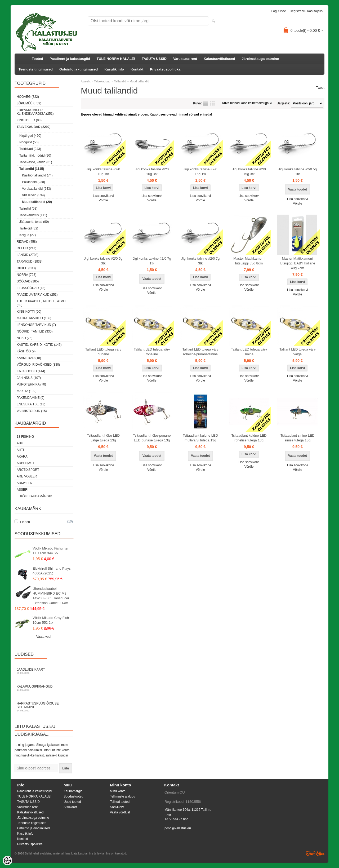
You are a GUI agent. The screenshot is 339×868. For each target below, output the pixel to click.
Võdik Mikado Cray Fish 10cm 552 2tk (51, 620)
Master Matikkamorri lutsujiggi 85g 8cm (249, 261)
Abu (20, 443)
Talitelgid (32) (29, 228)
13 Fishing (25, 437)
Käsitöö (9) (26, 351)
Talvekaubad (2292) (34, 127)
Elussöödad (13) (31, 288)
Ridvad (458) (27, 242)
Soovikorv (117, 807)
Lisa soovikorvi (103, 196)
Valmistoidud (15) (32, 411)
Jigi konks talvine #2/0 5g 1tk (298, 172)
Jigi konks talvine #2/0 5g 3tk (103, 261)
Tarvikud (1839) (30, 262)
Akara (22, 457)
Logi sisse (279, 11)
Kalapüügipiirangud (44, 688)
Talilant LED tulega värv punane (103, 352)
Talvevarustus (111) (33, 215)
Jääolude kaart (44, 671)
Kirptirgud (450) (30, 136)
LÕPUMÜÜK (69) (29, 103)
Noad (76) (24, 338)
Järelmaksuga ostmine (260, 59)
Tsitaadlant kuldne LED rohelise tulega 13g (249, 438)
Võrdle (103, 200)
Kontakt (137, 69)
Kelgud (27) (28, 235)
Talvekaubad (102, 81)
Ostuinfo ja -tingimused (79, 69)
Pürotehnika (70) (31, 384)
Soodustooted (73, 796)
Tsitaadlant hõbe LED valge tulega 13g (103, 438)
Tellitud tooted (120, 802)
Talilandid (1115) (32, 169)
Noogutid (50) (29, 142)
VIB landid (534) (33, 195)
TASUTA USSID (154, 59)
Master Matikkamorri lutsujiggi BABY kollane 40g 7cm (298, 263)
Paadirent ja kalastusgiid (70, 59)
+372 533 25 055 (176, 819)
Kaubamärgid (73, 791)
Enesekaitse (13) (31, 404)
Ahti (20, 450)
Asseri (23, 490)
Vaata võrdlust (120, 812)
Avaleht (86, 81)
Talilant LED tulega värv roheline (152, 352)
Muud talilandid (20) (37, 202)
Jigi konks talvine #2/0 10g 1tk (103, 172)
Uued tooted (72, 802)
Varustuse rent (185, 59)
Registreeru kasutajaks (306, 11)
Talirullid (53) (28, 209)
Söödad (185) (28, 281)
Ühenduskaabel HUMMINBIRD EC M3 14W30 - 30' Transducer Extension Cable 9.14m (51, 596)
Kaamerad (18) (29, 358)
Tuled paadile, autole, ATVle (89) (42, 303)
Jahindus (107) (29, 378)
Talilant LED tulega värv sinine (249, 352)
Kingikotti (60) (29, 312)
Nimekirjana (206, 103)
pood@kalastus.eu (178, 828)
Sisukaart (70, 807)
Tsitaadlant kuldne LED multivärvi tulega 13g (200, 438)
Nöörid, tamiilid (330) (35, 331)
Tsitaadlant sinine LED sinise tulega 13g (298, 438)
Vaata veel (44, 637)
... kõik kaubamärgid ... (36, 496)
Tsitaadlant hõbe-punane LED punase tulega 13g (152, 438)
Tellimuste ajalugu (122, 796)
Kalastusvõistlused (219, 59)
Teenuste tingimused (36, 69)
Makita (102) (26, 391)
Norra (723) (26, 275)
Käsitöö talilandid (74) (37, 175)
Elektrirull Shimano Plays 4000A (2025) (52, 571)
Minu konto (118, 791)
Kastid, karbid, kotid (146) (39, 345)
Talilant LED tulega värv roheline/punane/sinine (200, 352)
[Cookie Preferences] (7, 861)
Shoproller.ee (315, 853)
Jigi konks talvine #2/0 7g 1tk (152, 261)
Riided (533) (26, 268)
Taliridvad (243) (30, 149)
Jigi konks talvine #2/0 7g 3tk (200, 261)
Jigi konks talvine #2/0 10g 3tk (152, 172)
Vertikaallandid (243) (36, 189)
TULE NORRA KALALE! (116, 59)
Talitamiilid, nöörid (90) (35, 156)
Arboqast (26, 463)
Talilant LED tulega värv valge (298, 352)
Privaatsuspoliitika (165, 69)
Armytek (24, 483)
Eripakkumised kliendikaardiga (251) (35, 112)
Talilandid (120, 81)
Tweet (320, 88)
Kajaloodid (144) (31, 371)
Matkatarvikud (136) (34, 318)
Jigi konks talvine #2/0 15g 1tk (200, 172)
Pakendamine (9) (30, 398)
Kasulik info (114, 69)
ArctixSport (28, 470)
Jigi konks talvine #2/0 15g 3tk (249, 172)
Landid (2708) (28, 255)
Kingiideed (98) (29, 120)
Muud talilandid (139, 81)
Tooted (37, 59)
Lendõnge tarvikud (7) (36, 325)
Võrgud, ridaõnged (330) (38, 365)
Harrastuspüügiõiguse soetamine (44, 707)
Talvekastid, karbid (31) (36, 162)
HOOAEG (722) (28, 97)
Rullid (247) (26, 248)
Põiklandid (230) (34, 182)
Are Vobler (27, 476)
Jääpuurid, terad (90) (34, 222)
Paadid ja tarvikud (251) (37, 295)
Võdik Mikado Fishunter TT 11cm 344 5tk (51, 551)
